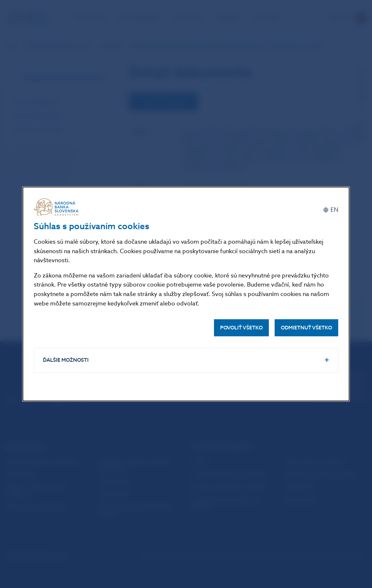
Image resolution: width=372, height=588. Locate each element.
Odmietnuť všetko (306, 328)
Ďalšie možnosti (66, 360)
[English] (331, 210)
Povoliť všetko (241, 328)
